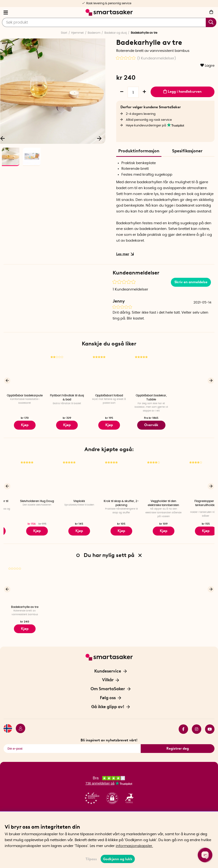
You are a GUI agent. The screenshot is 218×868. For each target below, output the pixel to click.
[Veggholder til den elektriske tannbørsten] (193, 476)
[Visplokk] (109, 476)
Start (64, 33)
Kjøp (109, 424)
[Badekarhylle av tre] (25, 580)
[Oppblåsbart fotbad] (109, 372)
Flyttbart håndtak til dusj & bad (67, 397)
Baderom (94, 33)
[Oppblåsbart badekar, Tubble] (151, 372)
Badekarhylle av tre (25, 603)
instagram (197, 724)
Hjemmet (77, 33)
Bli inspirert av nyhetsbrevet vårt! (109, 735)
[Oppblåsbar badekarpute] (25, 372)
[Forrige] (7, 380)
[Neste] (99, 138)
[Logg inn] (19, 724)
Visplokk (109, 499)
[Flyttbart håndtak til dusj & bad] (67, 372)
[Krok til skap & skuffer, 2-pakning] (151, 476)
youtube (210, 724)
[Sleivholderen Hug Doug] (67, 476)
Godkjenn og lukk (118, 859)
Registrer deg (178, 743)
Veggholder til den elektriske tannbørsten (193, 501)
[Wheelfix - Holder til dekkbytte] (25, 476)
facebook (183, 724)
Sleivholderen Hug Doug (67, 499)
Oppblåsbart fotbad (109, 395)
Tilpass (91, 859)
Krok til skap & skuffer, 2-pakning (151, 501)
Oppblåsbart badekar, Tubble (151, 397)
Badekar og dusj (116, 33)
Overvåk (151, 424)
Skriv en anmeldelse (191, 282)
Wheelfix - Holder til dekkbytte (25, 501)
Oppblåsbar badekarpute (25, 395)
